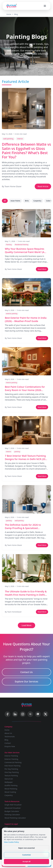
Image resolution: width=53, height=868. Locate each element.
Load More (26, 625)
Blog (16, 14)
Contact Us (26, 672)
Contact (8, 743)
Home (9, 14)
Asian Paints (15, 201)
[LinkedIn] (15, 714)
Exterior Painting (11, 759)
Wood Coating (10, 792)
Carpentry (37, 201)
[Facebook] (7, 714)
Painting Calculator (12, 815)
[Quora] (30, 714)
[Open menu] (45, 6)
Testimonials (10, 737)
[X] (46, 714)
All (5, 201)
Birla (27, 201)
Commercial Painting (13, 762)
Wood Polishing (11, 789)
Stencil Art (9, 779)
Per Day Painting (11, 769)
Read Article (43, 186)
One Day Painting (12, 772)
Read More (42, 269)
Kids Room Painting (12, 766)
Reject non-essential (26, 848)
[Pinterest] (38, 714)
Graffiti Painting (11, 785)
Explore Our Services (27, 682)
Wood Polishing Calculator (15, 818)
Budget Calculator (12, 811)
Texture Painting (11, 776)
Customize (26, 855)
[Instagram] (23, 714)
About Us (8, 733)
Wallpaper (9, 782)
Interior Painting (11, 756)
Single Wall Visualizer (13, 805)
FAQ (6, 827)
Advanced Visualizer (13, 808)
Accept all (26, 861)
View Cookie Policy (11, 842)
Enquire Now (10, 746)
